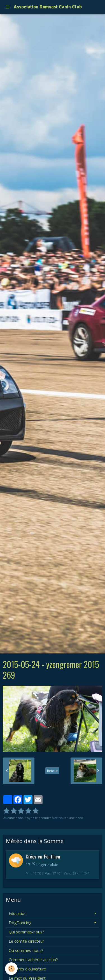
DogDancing (20, 923)
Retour (52, 771)
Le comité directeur (26, 941)
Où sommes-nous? (26, 950)
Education (18, 913)
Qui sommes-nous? (26, 932)
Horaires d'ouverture (27, 969)
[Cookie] (11, 969)
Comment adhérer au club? (33, 960)
